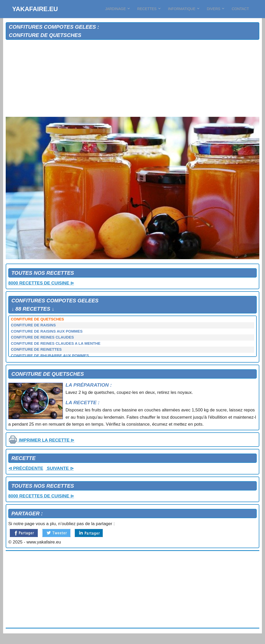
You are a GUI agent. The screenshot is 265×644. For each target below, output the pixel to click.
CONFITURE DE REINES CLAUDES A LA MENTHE (56, 343)
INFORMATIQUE (183, 9)
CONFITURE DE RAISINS (33, 325)
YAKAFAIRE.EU (35, 9)
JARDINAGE (117, 9)
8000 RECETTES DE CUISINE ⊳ (41, 283)
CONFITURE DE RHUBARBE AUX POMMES (50, 356)
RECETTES (149, 9)
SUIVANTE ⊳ (60, 468)
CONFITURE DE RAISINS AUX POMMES (47, 331)
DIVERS (215, 9)
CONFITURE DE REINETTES (36, 349)
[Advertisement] (132, 79)
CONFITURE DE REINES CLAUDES (42, 337)
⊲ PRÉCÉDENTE (26, 468)
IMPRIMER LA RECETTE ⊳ (41, 440)
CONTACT (240, 9)
